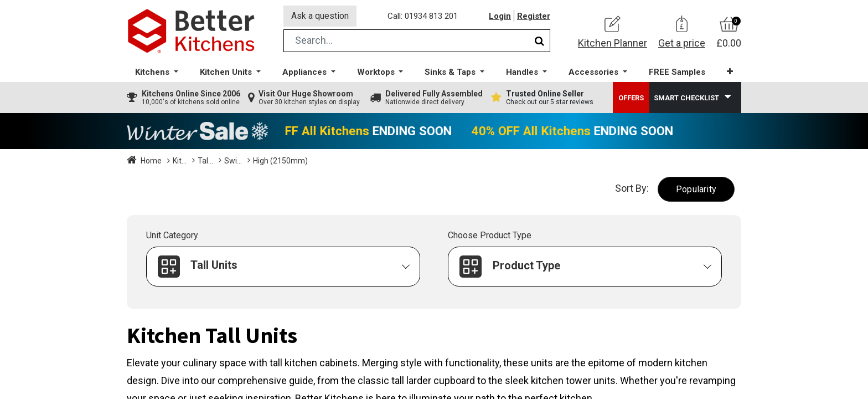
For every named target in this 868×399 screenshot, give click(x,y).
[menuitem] (677, 72)
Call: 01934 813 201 (423, 16)
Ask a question (320, 16)
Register (534, 16)
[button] (730, 72)
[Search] (539, 41)
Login (500, 16)
